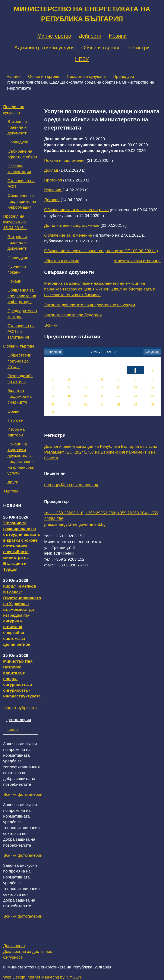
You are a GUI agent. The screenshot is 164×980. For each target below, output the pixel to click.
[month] (111, 352)
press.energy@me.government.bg (75, 524)
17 (53, 396)
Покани (14, 281)
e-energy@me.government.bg (71, 485)
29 (135, 404)
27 (102, 404)
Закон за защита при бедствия (73, 315)
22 (135, 396)
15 (135, 388)
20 (102, 396)
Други (13, 482)
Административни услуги (44, 48)
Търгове (15, 420)
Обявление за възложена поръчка (76, 210)
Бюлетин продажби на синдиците (20, 396)
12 (85, 388)
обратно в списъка (62, 261)
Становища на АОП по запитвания (21, 331)
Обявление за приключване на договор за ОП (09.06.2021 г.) (101, 251)
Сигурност (13, 957)
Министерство (54, 36)
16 (152, 388)
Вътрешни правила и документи (17, 127)
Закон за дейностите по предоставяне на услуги (90, 305)
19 (85, 396)
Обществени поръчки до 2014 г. (19, 361)
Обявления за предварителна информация (22, 201)
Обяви (13, 411)
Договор (52, 200)
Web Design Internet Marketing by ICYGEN (42, 977)
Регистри (139, 48)
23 (152, 396)
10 (53, 388)
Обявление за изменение (68, 235)
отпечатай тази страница (137, 261)
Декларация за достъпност (29, 951)
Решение (53, 190)
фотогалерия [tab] (19, 720)
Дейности (90, 36)
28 (118, 404)
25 (69, 404)
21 (118, 396)
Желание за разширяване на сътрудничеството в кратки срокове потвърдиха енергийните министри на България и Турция (22, 546)
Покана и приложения (65, 160)
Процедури (124, 76)
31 (53, 413)
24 (53, 404)
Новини (118, 36)
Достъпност (14, 946)
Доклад (52, 170)
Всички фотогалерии (23, 794)
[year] (96, 352)
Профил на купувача (86, 76)
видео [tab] (12, 730)
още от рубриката (20, 708)
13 (102, 388)
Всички (51, 325)
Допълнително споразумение (72, 225)
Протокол (54, 180)
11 (69, 388)
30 (152, 404)
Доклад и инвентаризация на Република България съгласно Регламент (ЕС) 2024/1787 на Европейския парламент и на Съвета (101, 452)
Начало (13, 76)
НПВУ (82, 59)
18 (69, 396)
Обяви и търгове (101, 48)
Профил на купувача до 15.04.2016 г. (15, 222)
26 (85, 404)
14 (118, 388)
